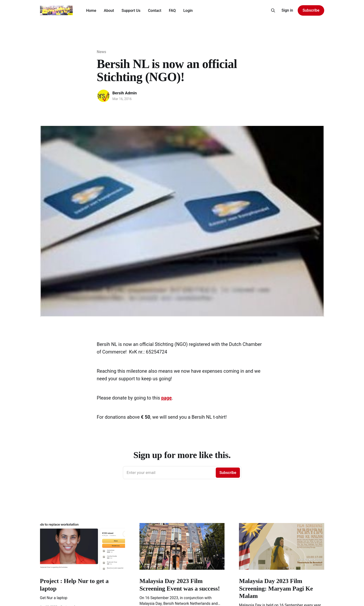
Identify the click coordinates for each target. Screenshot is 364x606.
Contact (155, 11)
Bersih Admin (125, 93)
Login (188, 11)
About (109, 11)
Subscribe (311, 10)
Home (91, 11)
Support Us (131, 11)
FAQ (172, 11)
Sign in (287, 10)
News (102, 52)
